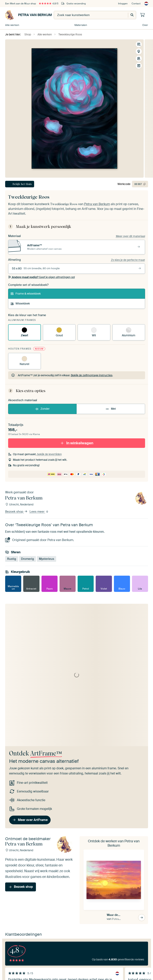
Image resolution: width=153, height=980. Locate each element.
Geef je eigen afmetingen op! (42, 277)
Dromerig (27, 559)
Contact (136, 4)
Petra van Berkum (28, 15)
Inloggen (123, 4)
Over (145, 25)
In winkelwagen (76, 443)
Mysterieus (47, 559)
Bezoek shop (16, 512)
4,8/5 (49, 4)
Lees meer (39, 512)
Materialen (81, 25)
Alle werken (12, 25)
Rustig (12, 559)
